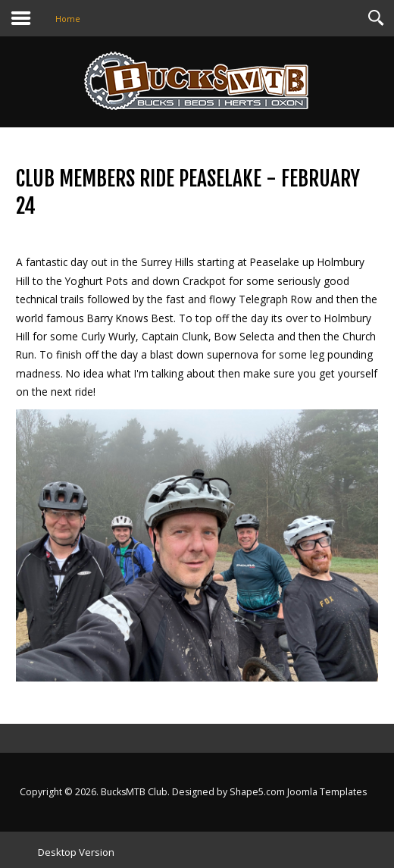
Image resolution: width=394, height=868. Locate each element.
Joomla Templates (327, 792)
